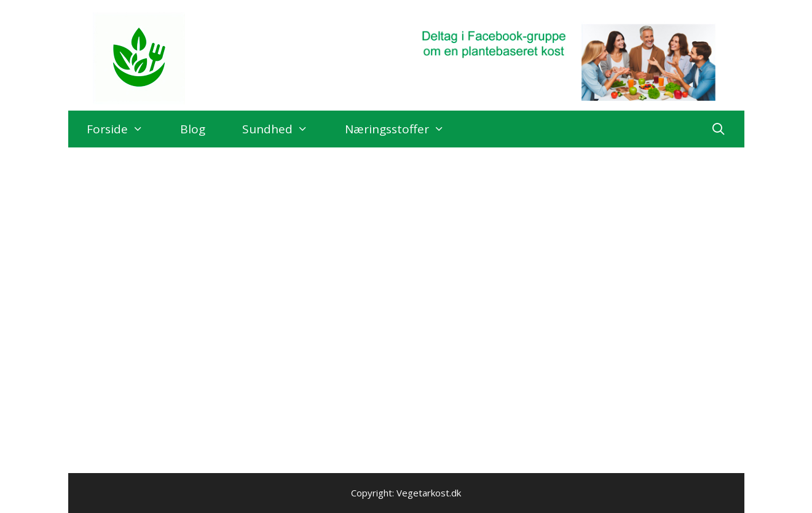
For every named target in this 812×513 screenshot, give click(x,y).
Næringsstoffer (404, 129)
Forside (124, 129)
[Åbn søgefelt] (718, 129)
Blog (193, 129)
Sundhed (284, 129)
